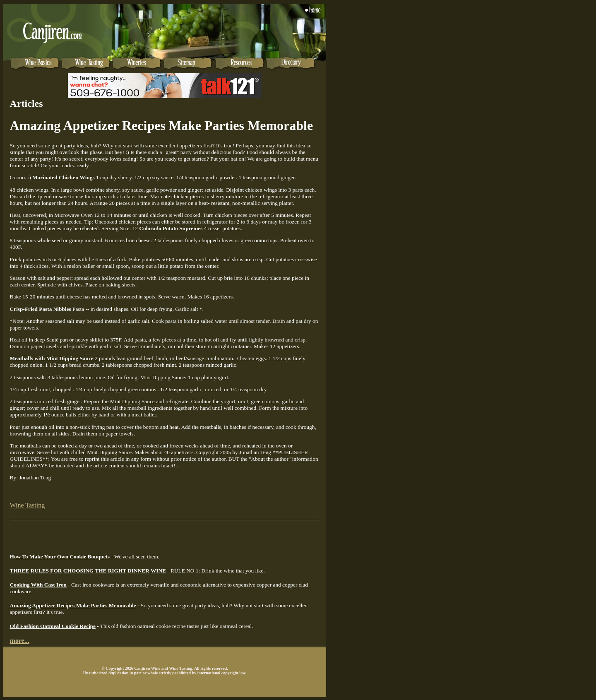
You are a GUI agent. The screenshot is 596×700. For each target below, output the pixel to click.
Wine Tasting (28, 505)
